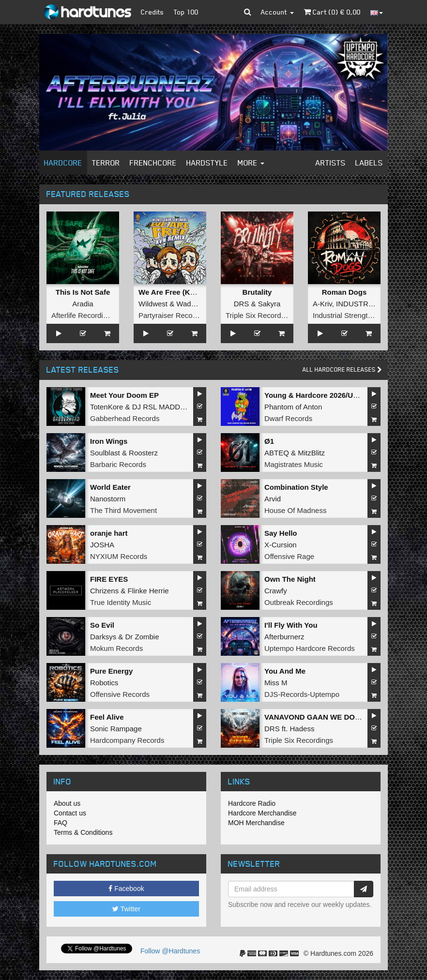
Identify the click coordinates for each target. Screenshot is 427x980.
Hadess (302, 729)
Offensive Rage (289, 556)
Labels (369, 163)
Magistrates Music (294, 464)
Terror (106, 163)
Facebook (126, 889)
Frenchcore (153, 163)
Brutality (257, 292)
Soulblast (105, 453)
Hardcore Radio (252, 803)
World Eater (110, 487)
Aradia (83, 304)
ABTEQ (277, 453)
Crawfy (276, 591)
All (342, 369)
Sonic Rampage (116, 729)
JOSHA (102, 545)
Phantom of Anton (293, 407)
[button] (248, 12)
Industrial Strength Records (357, 315)
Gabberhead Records (125, 418)
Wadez (187, 304)
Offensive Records (120, 694)
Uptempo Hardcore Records (310, 648)
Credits (152, 12)
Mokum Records (116, 648)
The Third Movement (123, 510)
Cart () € (332, 12)
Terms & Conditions (83, 832)
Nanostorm (108, 499)
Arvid (273, 499)
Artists (331, 163)
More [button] (251, 163)
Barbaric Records (118, 464)
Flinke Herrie (148, 591)
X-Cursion (281, 545)
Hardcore (63, 163)
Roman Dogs (344, 292)
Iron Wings (109, 441)
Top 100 (186, 12)
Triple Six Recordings (260, 315)
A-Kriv (322, 304)
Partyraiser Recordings (175, 315)
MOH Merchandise (256, 823)
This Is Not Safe (83, 292)
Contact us (70, 813)
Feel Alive (107, 717)
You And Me (285, 671)
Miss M (276, 683)
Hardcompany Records (127, 740)
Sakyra (269, 304)
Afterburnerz (284, 637)
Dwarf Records (288, 418)
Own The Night (290, 579)
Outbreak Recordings (299, 602)
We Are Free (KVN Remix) (183, 292)
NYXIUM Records (119, 556)
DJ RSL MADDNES (164, 407)
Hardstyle (207, 163)
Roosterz (143, 453)
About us (67, 803)
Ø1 (269, 441)
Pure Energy (111, 671)
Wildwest (153, 304)
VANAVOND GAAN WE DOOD (315, 717)
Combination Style (296, 487)
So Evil (102, 625)
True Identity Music (121, 602)
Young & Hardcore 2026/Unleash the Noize (337, 395)
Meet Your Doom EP (124, 395)
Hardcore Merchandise (262, 813)
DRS (242, 304)
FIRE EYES (109, 579)
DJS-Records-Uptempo (302, 694)
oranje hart (109, 533)
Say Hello (281, 533)
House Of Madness (295, 510)
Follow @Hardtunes (170, 951)
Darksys (103, 637)
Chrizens (104, 591)
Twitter (126, 909)
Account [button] (277, 12)
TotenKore (107, 407)
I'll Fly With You (291, 625)
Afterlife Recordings (83, 315)
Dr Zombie (142, 637)
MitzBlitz (311, 453)
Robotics (104, 683)
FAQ (61, 823)
